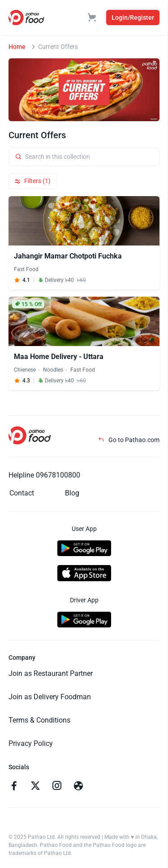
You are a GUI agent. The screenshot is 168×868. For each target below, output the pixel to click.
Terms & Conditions (39, 720)
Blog (72, 493)
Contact (22, 493)
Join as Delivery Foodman (50, 697)
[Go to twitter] (35, 787)
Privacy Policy (31, 743)
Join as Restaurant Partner (51, 673)
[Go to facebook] (14, 787)
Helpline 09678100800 (44, 475)
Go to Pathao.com (129, 440)
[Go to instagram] (57, 787)
